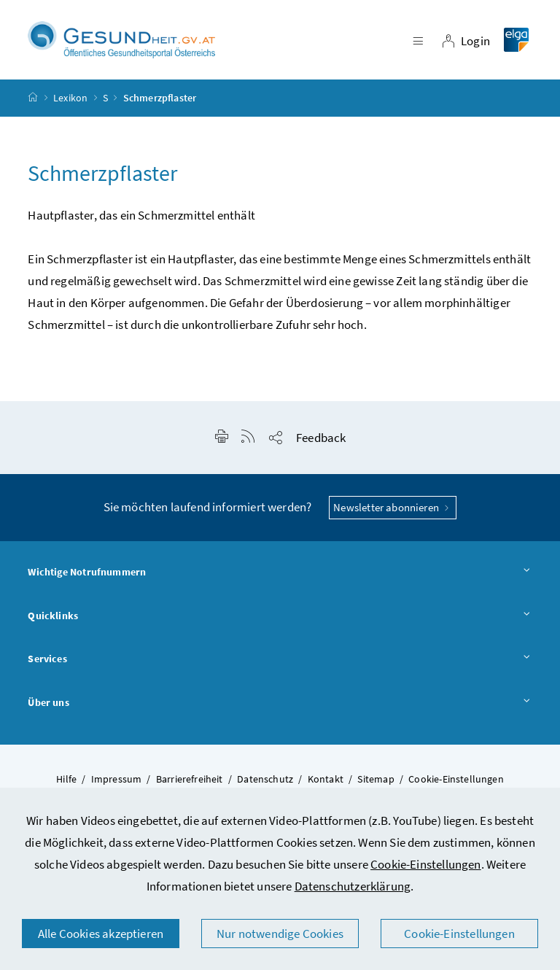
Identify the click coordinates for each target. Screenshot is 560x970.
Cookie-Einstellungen (426, 864)
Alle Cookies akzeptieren (101, 934)
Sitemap (376, 779)
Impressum (117, 779)
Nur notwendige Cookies (280, 934)
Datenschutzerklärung (353, 886)
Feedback (321, 438)
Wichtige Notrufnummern (280, 573)
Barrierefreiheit (190, 779)
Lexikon (70, 98)
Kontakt (326, 779)
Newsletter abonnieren (393, 507)
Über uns (280, 703)
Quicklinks (280, 616)
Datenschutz (265, 779)
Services (280, 659)
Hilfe (66, 779)
